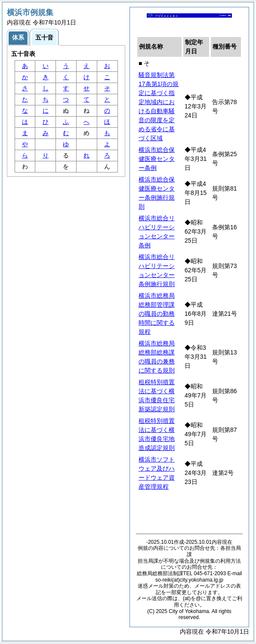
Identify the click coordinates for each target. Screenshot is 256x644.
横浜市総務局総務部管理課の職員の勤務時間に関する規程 (157, 314)
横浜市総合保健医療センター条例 (157, 159)
